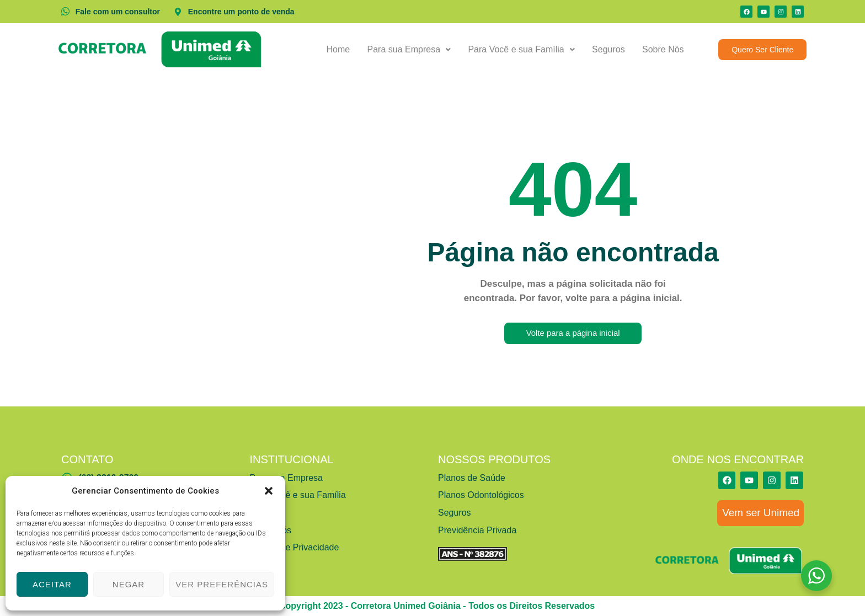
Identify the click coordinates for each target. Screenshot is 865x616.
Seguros (610, 49)
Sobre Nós (664, 49)
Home (342, 49)
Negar (129, 584)
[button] (269, 491)
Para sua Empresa (412, 49)
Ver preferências (222, 584)
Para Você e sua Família (523, 49)
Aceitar (52, 584)
